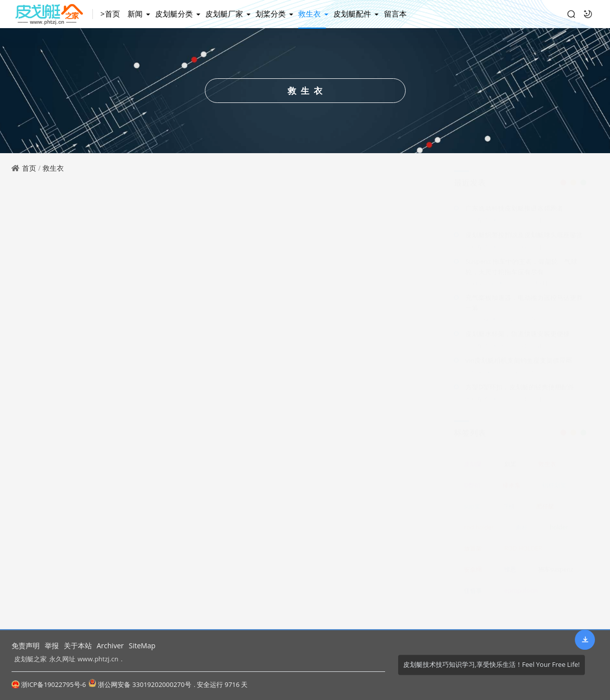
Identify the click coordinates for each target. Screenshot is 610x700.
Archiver (110, 646)
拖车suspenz (556, 574)
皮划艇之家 (30, 659)
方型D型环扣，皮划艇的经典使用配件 (520, 396)
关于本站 (78, 646)
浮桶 (509, 510)
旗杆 (522, 532)
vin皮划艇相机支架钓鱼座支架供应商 (519, 370)
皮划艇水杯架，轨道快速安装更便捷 (518, 343)
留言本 (396, 14)
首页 (29, 168)
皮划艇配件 (353, 14)
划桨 (510, 468)
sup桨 (472, 510)
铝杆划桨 (554, 489)
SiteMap (142, 646)
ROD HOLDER (523, 553)
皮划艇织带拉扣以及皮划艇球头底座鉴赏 (524, 244)
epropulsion (521, 595)
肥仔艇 (545, 510)
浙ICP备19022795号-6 (49, 684)
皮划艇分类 (175, 14)
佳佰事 (473, 595)
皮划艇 (473, 468)
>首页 (112, 14)
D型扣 (472, 489)
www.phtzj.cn (98, 659)
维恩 (510, 574)
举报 (52, 646)
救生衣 (311, 14)
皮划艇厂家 (225, 14)
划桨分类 (272, 14)
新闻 (136, 14)
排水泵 (512, 489)
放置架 (473, 553)
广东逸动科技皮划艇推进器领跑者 (514, 217)
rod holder (479, 532)
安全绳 (473, 574)
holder (559, 532)
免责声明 (26, 646)
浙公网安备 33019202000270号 (140, 684)
